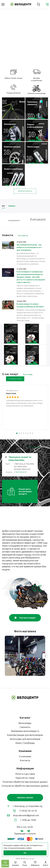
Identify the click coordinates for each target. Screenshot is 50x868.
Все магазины (34, 447)
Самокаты (25, 727)
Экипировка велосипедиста (25, 731)
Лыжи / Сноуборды (25, 743)
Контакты (25, 760)
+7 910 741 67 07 (20, 472)
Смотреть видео (25, 618)
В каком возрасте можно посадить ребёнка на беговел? (30, 305)
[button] (45, 656)
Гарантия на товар (25, 778)
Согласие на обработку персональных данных (25, 786)
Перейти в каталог (25, 191)
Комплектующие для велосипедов (25, 735)
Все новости (23, 236)
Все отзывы (28, 374)
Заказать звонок (25, 798)
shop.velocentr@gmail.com (26, 815)
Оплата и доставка (25, 774)
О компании (25, 756)
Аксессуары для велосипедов (25, 739)
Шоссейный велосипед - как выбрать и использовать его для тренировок (29, 247)
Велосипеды (25, 723)
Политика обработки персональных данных (25, 782)
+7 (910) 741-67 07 (28, 811)
